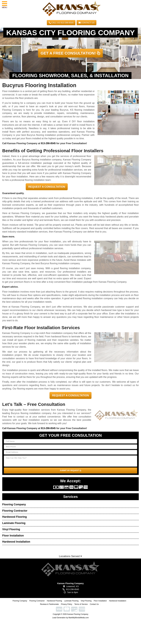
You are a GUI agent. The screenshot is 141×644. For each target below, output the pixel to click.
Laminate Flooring (14, 523)
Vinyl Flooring (11, 529)
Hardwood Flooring (15, 517)
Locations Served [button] (70, 556)
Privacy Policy (67, 604)
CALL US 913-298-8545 (61, 23)
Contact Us (87, 23)
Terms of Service (81, 604)
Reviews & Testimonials (49, 604)
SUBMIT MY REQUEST (70, 470)
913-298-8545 (48, 143)
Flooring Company (14, 504)
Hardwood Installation (16, 542)
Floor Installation (13, 536)
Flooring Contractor (15, 511)
